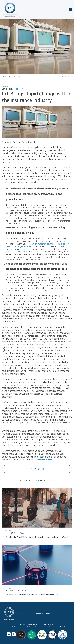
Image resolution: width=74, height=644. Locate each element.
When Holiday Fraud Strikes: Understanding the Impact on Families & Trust (36, 537)
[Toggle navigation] (70, 10)
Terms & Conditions (49, 627)
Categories (67, 77)
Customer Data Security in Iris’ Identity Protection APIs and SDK (32, 594)
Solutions (31, 613)
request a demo (45, 460)
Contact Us (61, 627)
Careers (47, 613)
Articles (5, 87)
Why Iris (23, 613)
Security (25, 627)
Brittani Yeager (20, 533)
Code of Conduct (35, 627)
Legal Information (15, 627)
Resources (39, 613)
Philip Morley (20, 590)
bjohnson (19, 89)
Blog (4, 77)
